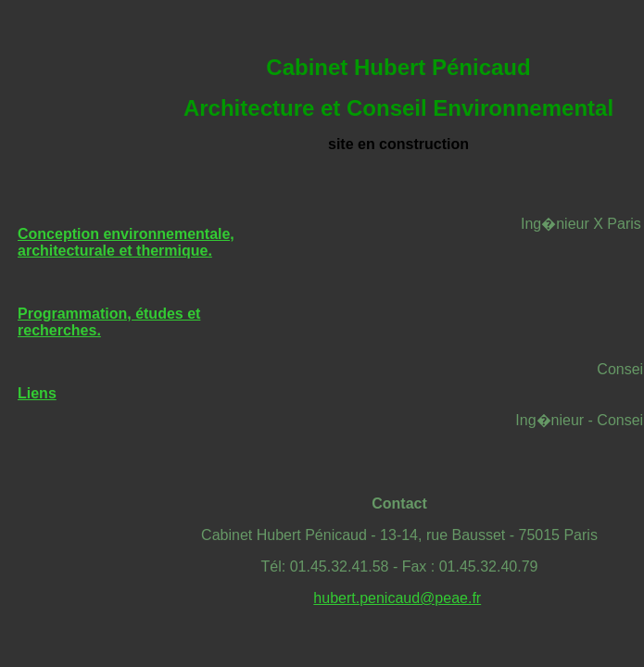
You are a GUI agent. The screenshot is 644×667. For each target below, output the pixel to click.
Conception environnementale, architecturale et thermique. (126, 242)
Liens (37, 393)
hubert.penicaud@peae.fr (397, 598)
